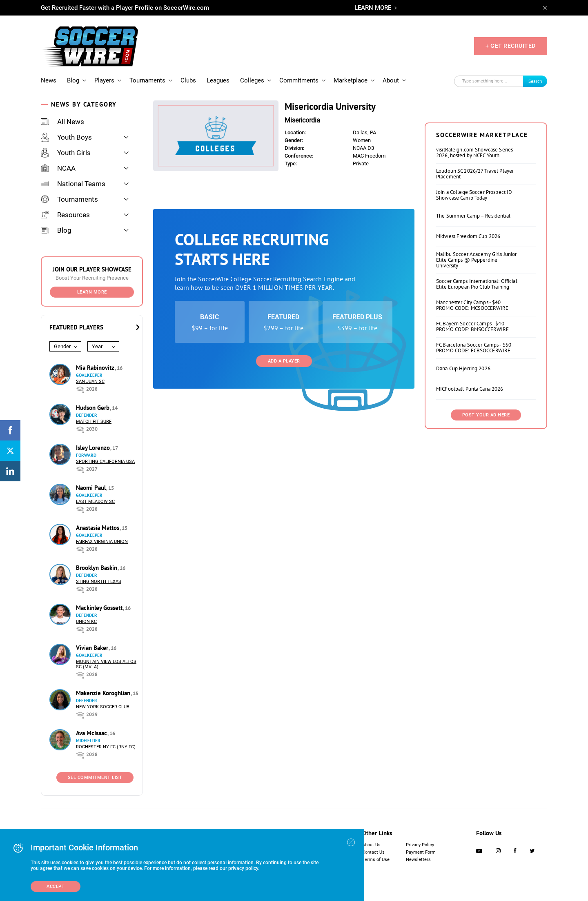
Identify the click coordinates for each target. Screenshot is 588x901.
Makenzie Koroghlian (104, 693)
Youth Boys (66, 137)
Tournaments (147, 80)
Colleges (252, 80)
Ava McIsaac (92, 733)
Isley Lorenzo (94, 448)
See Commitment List (95, 778)
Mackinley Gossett (100, 608)
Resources (65, 215)
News (49, 80)
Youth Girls (66, 153)
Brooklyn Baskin (97, 568)
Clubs (188, 80)
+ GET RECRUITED (511, 46)
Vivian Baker (93, 648)
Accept (56, 887)
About (391, 80)
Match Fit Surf (94, 422)
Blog (73, 80)
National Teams (73, 184)
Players (104, 80)
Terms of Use (376, 860)
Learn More (92, 292)
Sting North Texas (99, 582)
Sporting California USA (105, 462)
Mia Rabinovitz (96, 368)
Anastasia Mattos (98, 528)
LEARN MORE (373, 8)
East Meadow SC (95, 502)
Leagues (218, 80)
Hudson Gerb (94, 408)
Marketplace (351, 80)
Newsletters (418, 860)
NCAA (58, 168)
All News (62, 122)
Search (535, 81)
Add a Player (284, 361)
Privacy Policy (420, 845)
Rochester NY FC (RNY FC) (106, 747)
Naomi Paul (92, 488)
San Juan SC (90, 382)
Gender (62, 346)
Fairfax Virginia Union (102, 542)
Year (97, 346)
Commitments (299, 80)
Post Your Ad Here (486, 517)
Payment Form (421, 852)
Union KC (86, 622)
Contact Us (373, 852)
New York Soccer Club (103, 707)
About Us (371, 845)
